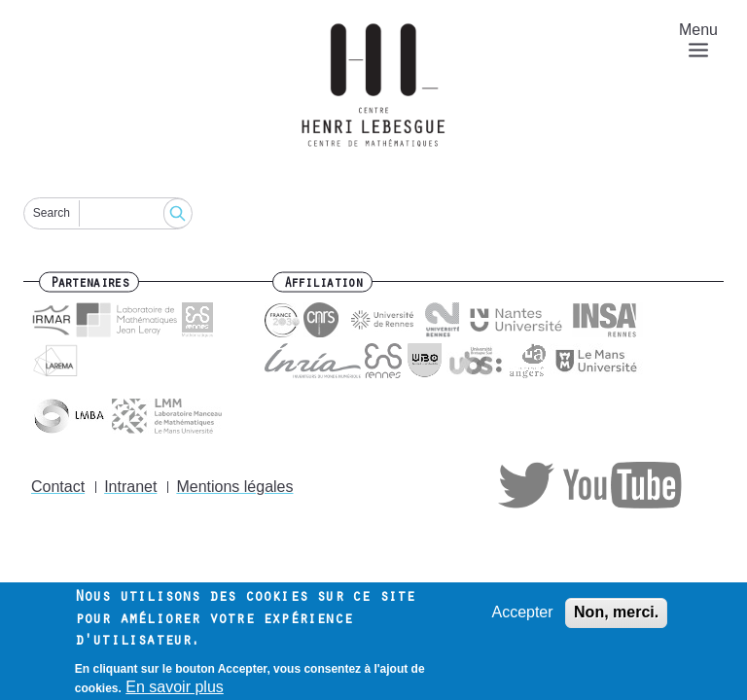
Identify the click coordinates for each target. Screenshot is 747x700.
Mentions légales (234, 487)
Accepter (522, 618)
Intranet (130, 487)
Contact (58, 487)
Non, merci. (616, 618)
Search (52, 213)
